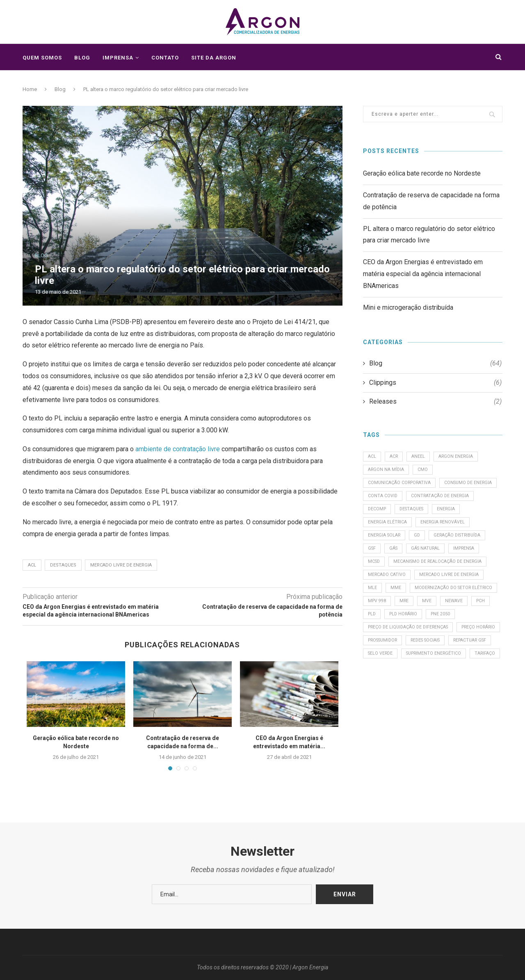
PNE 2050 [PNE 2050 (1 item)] (423, 654)
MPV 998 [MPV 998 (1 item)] (472, 625)
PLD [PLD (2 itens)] (477, 640)
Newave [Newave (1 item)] (425, 640)
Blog (82, 58)
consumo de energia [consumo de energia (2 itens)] (393, 499)
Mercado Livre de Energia (121, 565)
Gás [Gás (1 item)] (460, 555)
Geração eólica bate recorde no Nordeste (422, 173)
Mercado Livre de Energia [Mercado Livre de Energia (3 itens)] (452, 597)
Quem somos (42, 58)
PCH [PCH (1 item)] (453, 640)
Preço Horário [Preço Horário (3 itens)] (386, 682)
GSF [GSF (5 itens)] (437, 555)
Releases (435, 402)
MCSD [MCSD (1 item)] (457, 570)
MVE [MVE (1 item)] (397, 640)
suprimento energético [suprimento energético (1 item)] (397, 710)
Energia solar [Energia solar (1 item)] (445, 541)
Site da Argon (214, 58)
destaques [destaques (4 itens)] (381, 527)
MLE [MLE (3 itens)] (373, 611)
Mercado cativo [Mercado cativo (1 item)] (388, 597)
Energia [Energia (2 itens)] (418, 527)
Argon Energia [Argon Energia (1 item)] (459, 457)
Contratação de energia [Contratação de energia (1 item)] (398, 513)
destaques (63, 565)
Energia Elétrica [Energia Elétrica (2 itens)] (462, 527)
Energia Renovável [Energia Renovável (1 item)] (391, 541)
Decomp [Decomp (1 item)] (451, 513)
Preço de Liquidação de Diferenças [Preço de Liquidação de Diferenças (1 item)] (411, 668)
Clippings (435, 383)
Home (30, 89)
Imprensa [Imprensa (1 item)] (425, 570)
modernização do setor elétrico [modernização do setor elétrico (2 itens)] (409, 625)
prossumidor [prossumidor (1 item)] (435, 682)
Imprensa (118, 58)
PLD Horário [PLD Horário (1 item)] (383, 654)
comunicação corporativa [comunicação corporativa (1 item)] (401, 485)
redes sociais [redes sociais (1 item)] (385, 696)
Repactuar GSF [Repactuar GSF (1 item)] (433, 696)
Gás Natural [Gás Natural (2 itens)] (383, 570)
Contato (165, 58)
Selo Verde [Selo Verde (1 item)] (478, 696)
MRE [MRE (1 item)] (373, 640)
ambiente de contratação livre (178, 449)
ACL (32, 565)
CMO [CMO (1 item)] (425, 471)
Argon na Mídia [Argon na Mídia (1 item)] (387, 471)
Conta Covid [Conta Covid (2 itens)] (447, 499)
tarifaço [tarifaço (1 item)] (451, 710)
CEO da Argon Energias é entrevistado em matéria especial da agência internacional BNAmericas (423, 274)
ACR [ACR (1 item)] (395, 457)
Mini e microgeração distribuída (408, 307)
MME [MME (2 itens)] (397, 611)
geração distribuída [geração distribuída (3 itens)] (393, 555)
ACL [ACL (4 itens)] (372, 457)
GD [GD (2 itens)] (479, 541)
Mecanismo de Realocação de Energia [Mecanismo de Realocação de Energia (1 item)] (414, 584)
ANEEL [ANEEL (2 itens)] (421, 457)
